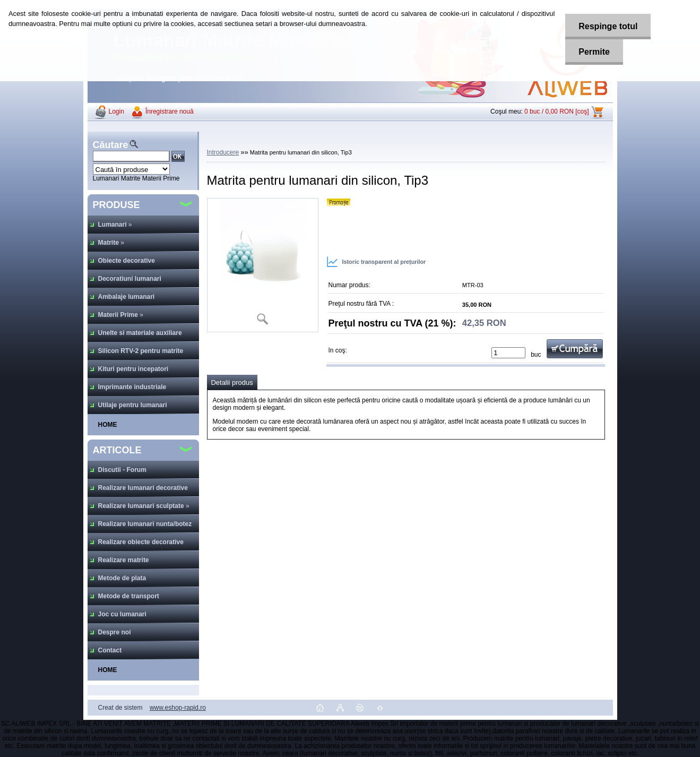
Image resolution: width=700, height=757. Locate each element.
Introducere (223, 152)
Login (116, 111)
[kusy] (508, 353)
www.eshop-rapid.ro (178, 708)
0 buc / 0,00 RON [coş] (556, 111)
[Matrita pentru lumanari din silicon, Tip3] (263, 265)
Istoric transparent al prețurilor (376, 262)
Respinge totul (608, 26)
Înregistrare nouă (170, 111)
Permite (594, 52)
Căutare (111, 145)
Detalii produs (232, 382)
